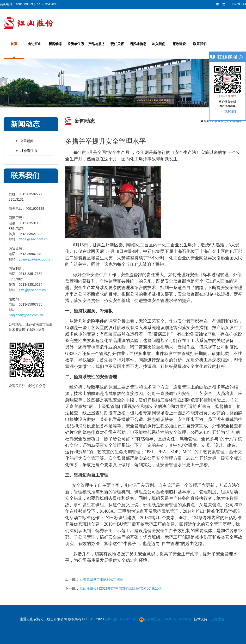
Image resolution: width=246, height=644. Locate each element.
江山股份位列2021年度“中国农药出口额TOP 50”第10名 (121, 588)
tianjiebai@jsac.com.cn (26, 315)
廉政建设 (179, 44)
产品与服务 (97, 44)
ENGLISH (239, 4)
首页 (14, 44)
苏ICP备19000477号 (121, 619)
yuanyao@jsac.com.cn (36, 259)
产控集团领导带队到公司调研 (102, 579)
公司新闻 (22, 141)
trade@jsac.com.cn (33, 239)
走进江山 (35, 44)
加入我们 (159, 44)
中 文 (221, 4)
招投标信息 (138, 44)
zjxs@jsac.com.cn (32, 290)
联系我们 (200, 44)
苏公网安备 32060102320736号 (165, 619)
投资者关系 (76, 44)
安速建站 (217, 619)
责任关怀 (117, 44)
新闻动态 (55, 44)
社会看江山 (24, 151)
